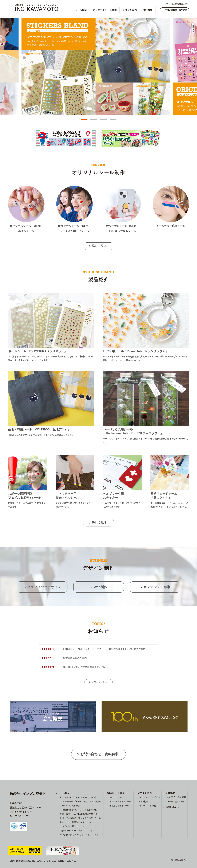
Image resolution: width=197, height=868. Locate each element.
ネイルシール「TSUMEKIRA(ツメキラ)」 (79, 797)
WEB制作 (144, 801)
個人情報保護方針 (179, 4)
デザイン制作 (130, 10)
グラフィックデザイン (150, 797)
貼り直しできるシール (119, 806)
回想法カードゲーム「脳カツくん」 (76, 831)
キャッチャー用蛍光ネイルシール (75, 822)
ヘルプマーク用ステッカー (72, 826)
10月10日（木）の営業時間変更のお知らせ (86, 667)
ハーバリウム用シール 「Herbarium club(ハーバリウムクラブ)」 (79, 808)
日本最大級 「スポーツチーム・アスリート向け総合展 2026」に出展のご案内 (104, 649)
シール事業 (81, 10)
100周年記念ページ (176, 801)
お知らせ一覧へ (99, 682)
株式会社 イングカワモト (28, 794)
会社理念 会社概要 (177, 797)
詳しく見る (99, 246)
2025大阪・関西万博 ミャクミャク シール (79, 835)
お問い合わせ (173, 807)
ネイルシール (115, 797)
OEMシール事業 (116, 793)
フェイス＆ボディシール (121, 801)
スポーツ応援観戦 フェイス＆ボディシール (80, 818)
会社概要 (148, 10)
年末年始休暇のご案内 (75, 658)
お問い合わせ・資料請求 (176, 10)
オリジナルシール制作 (105, 10)
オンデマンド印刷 (147, 806)
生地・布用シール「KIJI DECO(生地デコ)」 (80, 814)
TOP (166, 4)
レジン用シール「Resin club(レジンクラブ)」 (81, 801)
